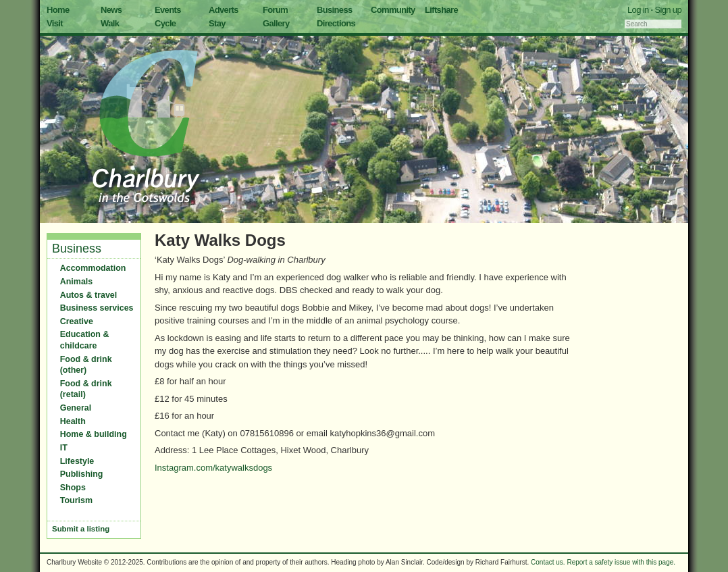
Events (168, 10)
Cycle (165, 23)
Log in (638, 10)
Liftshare (441, 10)
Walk (110, 23)
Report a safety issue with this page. (621, 562)
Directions (336, 23)
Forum (275, 10)
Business (335, 10)
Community (393, 10)
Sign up (668, 10)
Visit (55, 23)
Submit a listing (81, 529)
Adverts (224, 10)
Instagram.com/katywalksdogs (213, 468)
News (111, 10)
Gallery (276, 23)
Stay (217, 23)
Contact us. (548, 562)
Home (58, 10)
